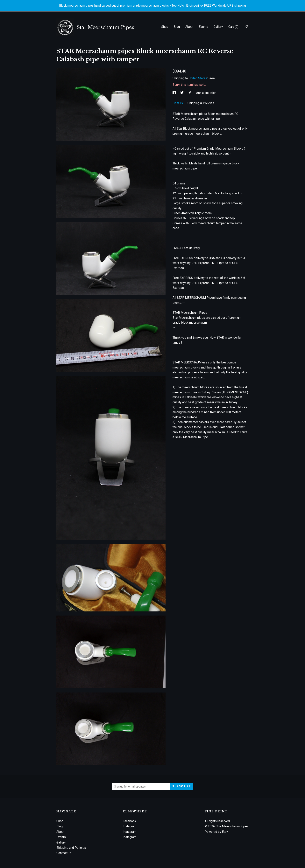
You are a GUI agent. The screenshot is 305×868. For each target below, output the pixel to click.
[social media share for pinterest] (190, 93)
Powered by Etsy (216, 832)
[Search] (247, 27)
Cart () (233, 27)
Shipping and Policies (71, 848)
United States (198, 78)
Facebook (129, 821)
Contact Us (64, 853)
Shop (165, 27)
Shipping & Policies (201, 103)
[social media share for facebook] (174, 93)
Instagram (130, 826)
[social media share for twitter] (182, 93)
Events (203, 27)
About (189, 27)
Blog (177, 27)
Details (178, 103)
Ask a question (206, 93)
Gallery (218, 27)
